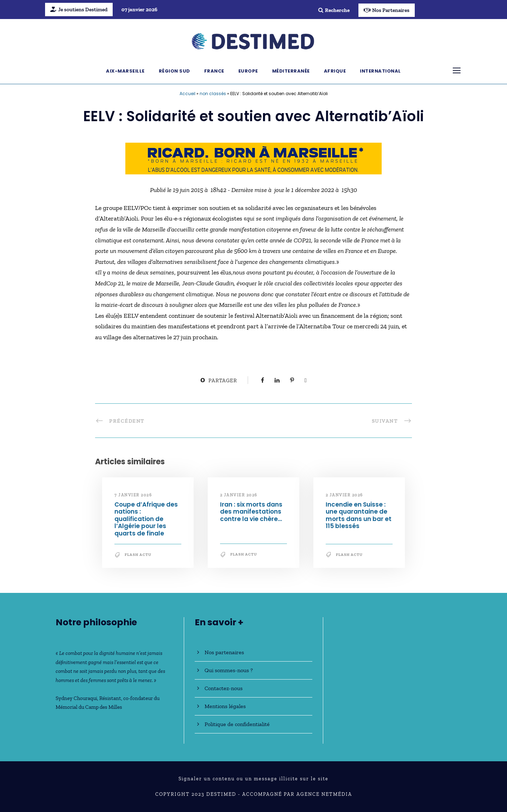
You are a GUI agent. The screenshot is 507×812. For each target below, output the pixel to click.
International (380, 71)
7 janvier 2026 (133, 495)
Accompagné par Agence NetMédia (297, 794)
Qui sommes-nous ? (229, 670)
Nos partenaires (224, 652)
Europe (248, 71)
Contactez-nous (224, 688)
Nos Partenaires (387, 10)
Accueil (187, 94)
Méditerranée (291, 71)
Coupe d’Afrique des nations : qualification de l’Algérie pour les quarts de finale (146, 519)
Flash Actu (138, 555)
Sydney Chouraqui (76, 698)
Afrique (335, 71)
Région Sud (174, 71)
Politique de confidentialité (237, 724)
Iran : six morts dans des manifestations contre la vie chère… (251, 512)
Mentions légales (225, 706)
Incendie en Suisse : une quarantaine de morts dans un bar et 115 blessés (359, 515)
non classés (213, 94)
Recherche (334, 10)
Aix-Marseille (125, 71)
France (214, 71)
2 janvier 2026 (239, 495)
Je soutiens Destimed (79, 10)
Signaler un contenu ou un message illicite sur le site (254, 779)
